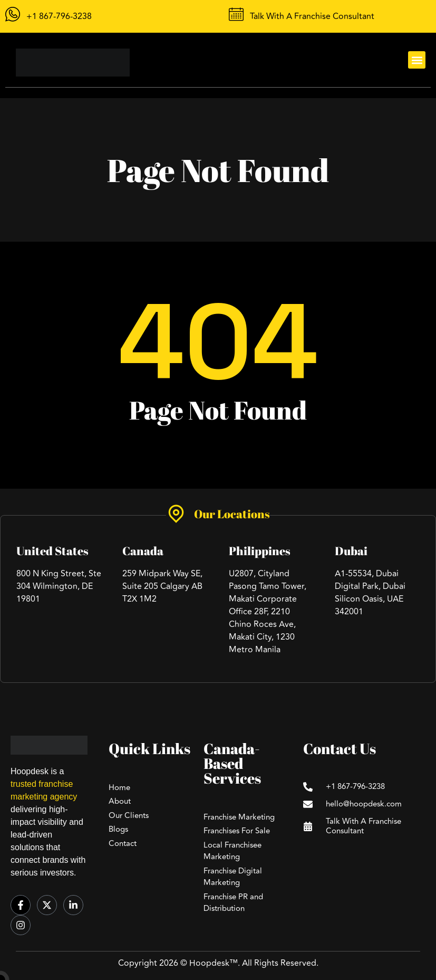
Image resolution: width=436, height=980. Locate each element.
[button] (417, 60)
